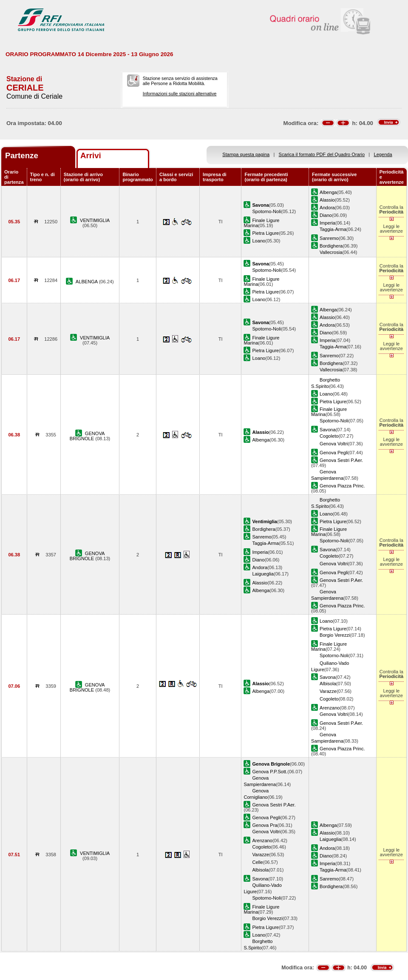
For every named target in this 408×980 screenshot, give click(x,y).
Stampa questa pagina (246, 154)
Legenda (383, 154)
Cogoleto (329, 436)
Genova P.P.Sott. (270, 772)
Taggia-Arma (333, 229)
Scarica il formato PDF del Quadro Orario (322, 154)
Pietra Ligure (265, 233)
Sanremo (329, 238)
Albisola (328, 684)
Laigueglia (263, 574)
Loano (259, 241)
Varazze (328, 691)
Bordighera (331, 246)
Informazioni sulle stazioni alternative (180, 94)
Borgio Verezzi (335, 635)
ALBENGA (87, 282)
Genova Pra (265, 825)
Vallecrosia (331, 252)
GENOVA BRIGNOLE (87, 436)
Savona (328, 430)
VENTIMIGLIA (95, 220)
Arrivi (91, 155)
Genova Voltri (334, 444)
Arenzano (330, 708)
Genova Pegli (334, 453)
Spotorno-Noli (266, 211)
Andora (327, 208)
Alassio (327, 200)
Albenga (328, 192)
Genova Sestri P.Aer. (341, 460)
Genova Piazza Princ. (342, 486)
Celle (257, 862)
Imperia (327, 223)
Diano (326, 215)
